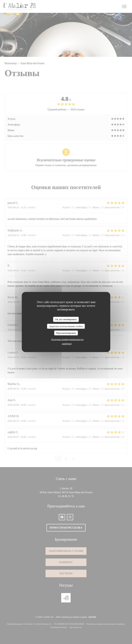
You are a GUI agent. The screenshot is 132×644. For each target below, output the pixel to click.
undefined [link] (67, 343)
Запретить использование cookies (66, 326)
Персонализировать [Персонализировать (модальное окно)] (66, 333)
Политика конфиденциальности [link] (67, 339)
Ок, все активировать (66, 319)
